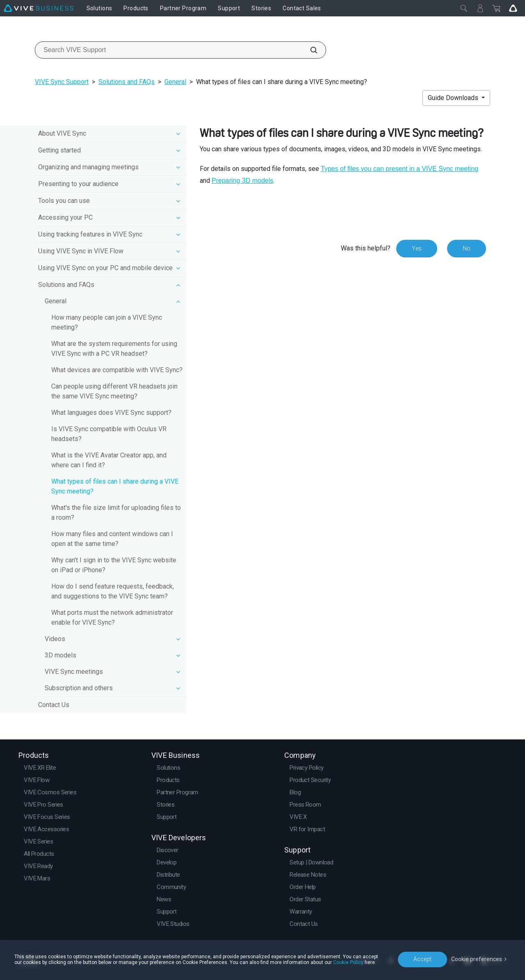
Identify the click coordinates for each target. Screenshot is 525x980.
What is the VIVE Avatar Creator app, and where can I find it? (109, 460)
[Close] (464, 8)
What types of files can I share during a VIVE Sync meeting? (115, 486)
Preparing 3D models (242, 181)
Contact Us (54, 705)
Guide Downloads (454, 98)
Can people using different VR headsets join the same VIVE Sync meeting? (114, 391)
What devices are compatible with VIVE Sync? (117, 370)
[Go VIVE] (513, 8)
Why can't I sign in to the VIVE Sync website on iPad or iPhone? (114, 565)
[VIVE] (39, 8)
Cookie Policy (348, 962)
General (175, 82)
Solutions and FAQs (127, 82)
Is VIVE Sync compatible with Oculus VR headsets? (109, 434)
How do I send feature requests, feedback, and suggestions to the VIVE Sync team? (113, 591)
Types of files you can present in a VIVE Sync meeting (399, 169)
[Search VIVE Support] (309, 50)
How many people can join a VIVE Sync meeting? (107, 322)
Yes (417, 248)
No (467, 248)
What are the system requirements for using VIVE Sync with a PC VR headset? (114, 349)
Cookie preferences (477, 959)
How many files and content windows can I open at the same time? (112, 539)
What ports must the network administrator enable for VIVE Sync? (112, 617)
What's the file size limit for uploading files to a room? (116, 513)
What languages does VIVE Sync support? (111, 413)
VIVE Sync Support (62, 82)
